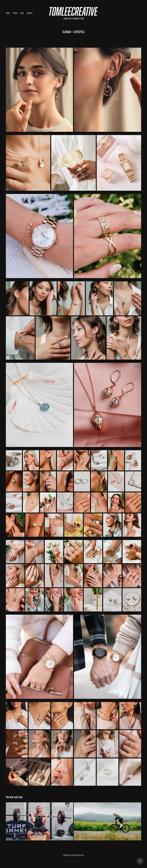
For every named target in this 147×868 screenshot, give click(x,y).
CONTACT (30, 13)
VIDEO (8, 13)
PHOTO (15, 13)
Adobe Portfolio (78, 855)
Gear (22, 13)
